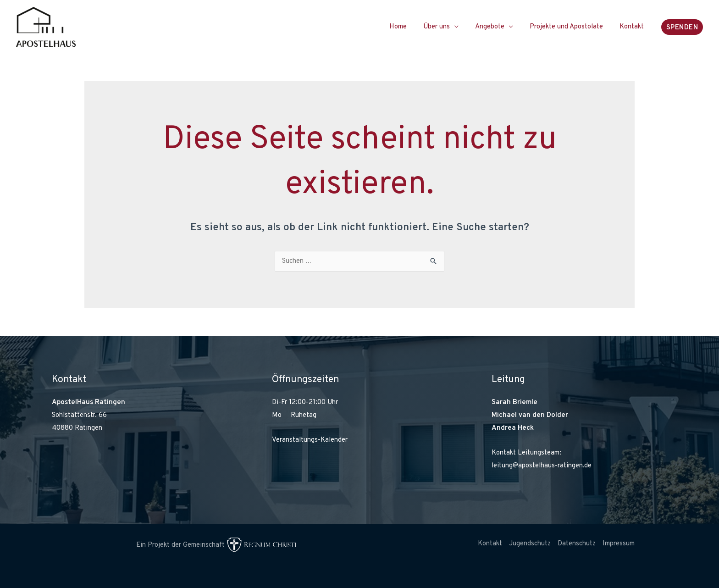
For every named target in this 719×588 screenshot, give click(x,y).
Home (410, 27)
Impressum (619, 544)
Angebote (497, 27)
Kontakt (633, 27)
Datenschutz (577, 544)
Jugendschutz (530, 544)
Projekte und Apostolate (570, 27)
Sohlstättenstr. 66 (79, 415)
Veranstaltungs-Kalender (310, 440)
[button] (682, 27)
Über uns (446, 27)
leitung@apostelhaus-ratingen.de (542, 466)
